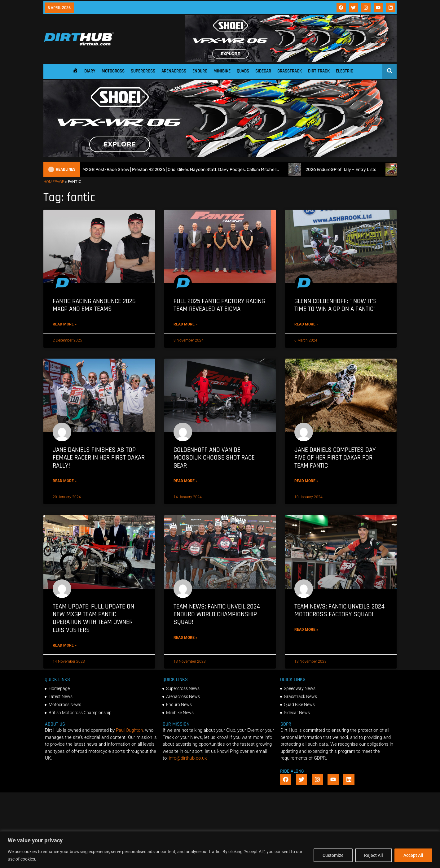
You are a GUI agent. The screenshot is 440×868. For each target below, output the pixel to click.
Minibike (222, 71)
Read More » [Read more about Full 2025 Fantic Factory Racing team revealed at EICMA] (185, 324)
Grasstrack (290, 71)
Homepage (54, 182)
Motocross (113, 71)
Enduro (200, 71)
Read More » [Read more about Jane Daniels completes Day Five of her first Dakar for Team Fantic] (306, 481)
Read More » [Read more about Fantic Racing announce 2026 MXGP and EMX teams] (65, 324)
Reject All (374, 855)
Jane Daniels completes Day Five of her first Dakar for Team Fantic (335, 458)
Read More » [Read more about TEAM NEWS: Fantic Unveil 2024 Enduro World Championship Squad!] (185, 638)
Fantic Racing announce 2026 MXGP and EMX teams (94, 305)
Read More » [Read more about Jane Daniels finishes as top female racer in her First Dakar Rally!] (65, 481)
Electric (345, 71)
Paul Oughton (129, 730)
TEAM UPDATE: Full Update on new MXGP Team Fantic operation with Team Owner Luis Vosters (93, 618)
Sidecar (263, 71)
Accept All (413, 855)
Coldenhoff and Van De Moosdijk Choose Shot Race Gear (214, 458)
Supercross (143, 71)
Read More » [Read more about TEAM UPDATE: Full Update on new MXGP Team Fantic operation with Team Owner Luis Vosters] (65, 645)
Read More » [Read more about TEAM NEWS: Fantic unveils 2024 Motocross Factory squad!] (306, 630)
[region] (220, 850)
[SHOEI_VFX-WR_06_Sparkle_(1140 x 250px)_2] (291, 60)
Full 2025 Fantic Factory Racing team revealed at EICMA (219, 305)
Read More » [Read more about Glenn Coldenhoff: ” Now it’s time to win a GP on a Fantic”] (306, 324)
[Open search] (390, 71)
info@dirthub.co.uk (188, 758)
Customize (333, 855)
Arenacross (174, 71)
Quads (243, 71)
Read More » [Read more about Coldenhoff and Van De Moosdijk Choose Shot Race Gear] (185, 481)
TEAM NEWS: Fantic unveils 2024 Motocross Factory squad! (339, 610)
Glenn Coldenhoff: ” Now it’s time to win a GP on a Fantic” (336, 305)
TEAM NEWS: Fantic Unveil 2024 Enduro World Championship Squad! (217, 614)
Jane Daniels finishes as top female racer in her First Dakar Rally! (99, 458)
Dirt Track (319, 71)
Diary (90, 71)
